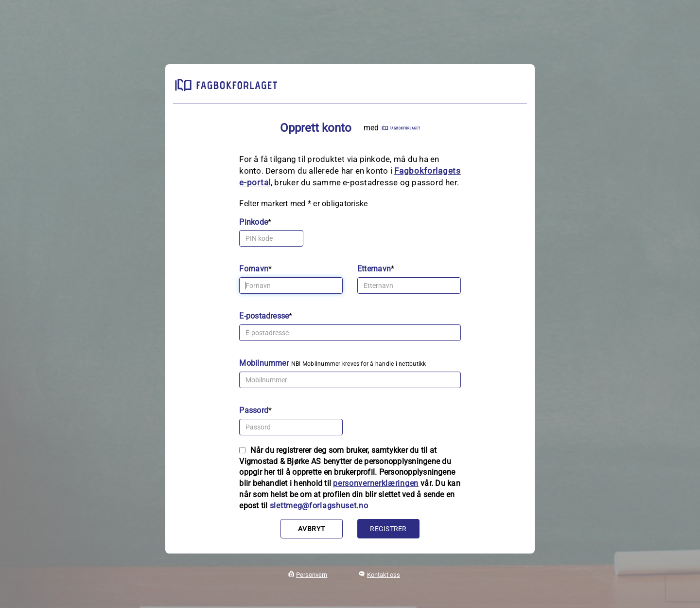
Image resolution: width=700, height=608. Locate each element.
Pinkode (254, 222)
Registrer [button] (388, 529)
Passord (254, 410)
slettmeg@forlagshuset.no (319, 506)
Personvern (312, 575)
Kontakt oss (384, 575)
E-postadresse (264, 316)
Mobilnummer (264, 363)
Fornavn (254, 269)
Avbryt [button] (311, 529)
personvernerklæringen (376, 483)
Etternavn (374, 269)
